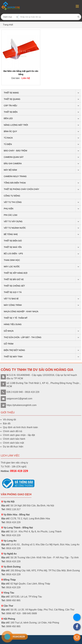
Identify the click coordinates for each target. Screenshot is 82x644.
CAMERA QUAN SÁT (14, 157)
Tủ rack (8, 138)
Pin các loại (11, 215)
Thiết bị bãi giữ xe (14, 279)
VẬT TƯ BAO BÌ (11, 299)
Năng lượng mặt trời (16, 125)
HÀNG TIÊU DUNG (13, 324)
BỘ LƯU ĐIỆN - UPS (13, 254)
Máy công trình (13, 305)
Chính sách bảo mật (13, 443)
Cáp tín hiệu (10, 106)
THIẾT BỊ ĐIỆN (11, 112)
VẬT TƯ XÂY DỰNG (13, 221)
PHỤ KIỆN (9, 209)
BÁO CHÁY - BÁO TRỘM (15, 151)
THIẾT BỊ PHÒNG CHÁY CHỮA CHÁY (21, 189)
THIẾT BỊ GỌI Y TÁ (13, 292)
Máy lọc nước (12, 267)
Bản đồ (7, 424)
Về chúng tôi (9, 420)
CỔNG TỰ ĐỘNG (12, 196)
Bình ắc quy (10, 131)
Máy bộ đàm (10, 170)
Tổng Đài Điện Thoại (15, 183)
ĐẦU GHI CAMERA (13, 163)
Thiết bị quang (12, 99)
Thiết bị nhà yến (13, 247)
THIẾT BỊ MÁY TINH (13, 357)
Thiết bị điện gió (13, 241)
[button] (77, 637)
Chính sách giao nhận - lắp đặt (19, 435)
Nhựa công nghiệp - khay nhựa (21, 311)
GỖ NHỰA (9, 331)
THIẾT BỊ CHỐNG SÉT (14, 286)
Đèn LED (8, 118)
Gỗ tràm (9, 344)
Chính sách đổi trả (13, 431)
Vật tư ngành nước (15, 228)
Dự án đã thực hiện (13, 447)
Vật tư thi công (13, 202)
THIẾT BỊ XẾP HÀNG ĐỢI (16, 273)
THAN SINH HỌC (12, 260)
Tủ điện (8, 144)
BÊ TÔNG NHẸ (11, 234)
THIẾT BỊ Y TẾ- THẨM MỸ (16, 318)
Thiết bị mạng (11, 93)
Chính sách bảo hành (14, 439)
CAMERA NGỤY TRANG (15, 176)
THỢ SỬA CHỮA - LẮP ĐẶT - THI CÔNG (23, 337)
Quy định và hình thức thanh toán (20, 427)
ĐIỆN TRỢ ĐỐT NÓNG (14, 350)
